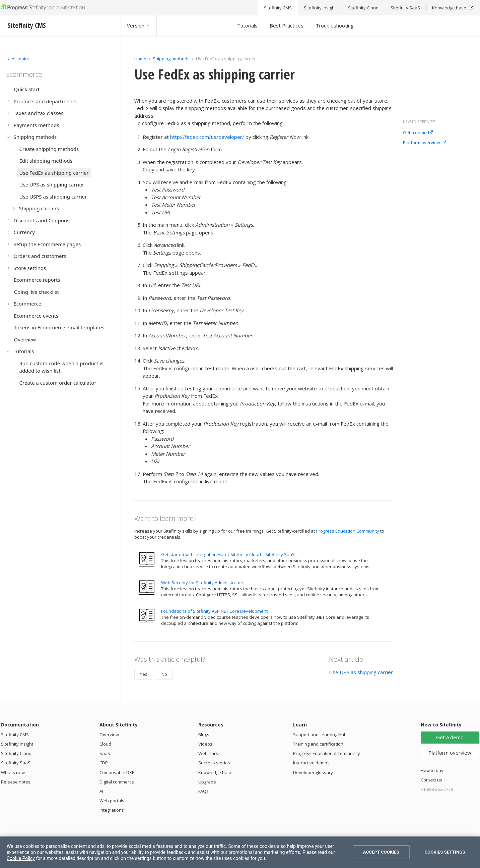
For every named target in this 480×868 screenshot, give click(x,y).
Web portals (112, 801)
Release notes (16, 782)
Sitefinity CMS (15, 735)
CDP (104, 763)
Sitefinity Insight (17, 744)
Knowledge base (215, 772)
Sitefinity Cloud (16, 753)
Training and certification (318, 744)
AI (101, 791)
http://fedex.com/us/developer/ (207, 137)
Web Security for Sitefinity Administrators (203, 583)
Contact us (431, 780)
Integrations (112, 810)
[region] (240, 852)
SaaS (105, 753)
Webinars (208, 753)
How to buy (432, 770)
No (164, 674)
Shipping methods (171, 59)
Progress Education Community (348, 531)
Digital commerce (117, 782)
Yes (144, 674)
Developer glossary (313, 772)
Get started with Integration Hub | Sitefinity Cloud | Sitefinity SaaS (228, 554)
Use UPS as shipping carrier (361, 672)
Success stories (214, 763)
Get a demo (418, 133)
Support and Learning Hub (320, 735)
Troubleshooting (335, 25)
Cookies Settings (445, 852)
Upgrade (207, 782)
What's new (13, 772)
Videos (205, 744)
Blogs (204, 735)
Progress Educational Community (327, 753)
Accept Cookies (381, 852)
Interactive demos (311, 763)
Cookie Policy (21, 858)
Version (139, 25)
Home (140, 59)
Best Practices (287, 25)
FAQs (203, 791)
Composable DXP (117, 772)
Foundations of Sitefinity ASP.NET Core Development (214, 611)
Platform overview (425, 143)
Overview (109, 735)
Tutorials (247, 25)
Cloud (105, 744)
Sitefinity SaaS (16, 763)
